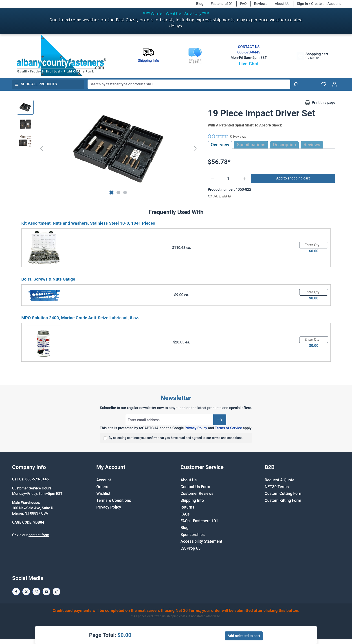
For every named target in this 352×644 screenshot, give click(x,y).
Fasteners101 (222, 4)
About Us (282, 4)
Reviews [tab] (312, 145)
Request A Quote (279, 480)
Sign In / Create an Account (319, 4)
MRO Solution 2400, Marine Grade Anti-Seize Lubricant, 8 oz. (80, 318)
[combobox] (189, 84)
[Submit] (220, 420)
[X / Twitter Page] (26, 592)
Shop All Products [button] (36, 84)
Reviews (261, 4)
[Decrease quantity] (212, 179)
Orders (102, 487)
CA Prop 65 (190, 548)
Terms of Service (228, 428)
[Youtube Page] (46, 592)
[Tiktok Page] (56, 592)
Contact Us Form (195, 487)
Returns (187, 507)
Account (104, 480)
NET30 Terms (277, 487)
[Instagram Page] (36, 592)
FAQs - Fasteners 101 (199, 521)
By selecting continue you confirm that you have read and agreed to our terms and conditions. (176, 438)
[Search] (295, 84)
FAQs (185, 514)
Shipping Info (192, 500)
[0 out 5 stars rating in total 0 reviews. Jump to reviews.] (227, 136)
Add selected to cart (244, 636)
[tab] (284, 145)
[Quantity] (228, 179)
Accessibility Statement (201, 541)
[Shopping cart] (312, 56)
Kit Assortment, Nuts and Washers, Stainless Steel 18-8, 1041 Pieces (88, 223)
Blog (200, 4)
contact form (39, 535)
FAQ (243, 4)
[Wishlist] (324, 84)
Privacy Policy (196, 428)
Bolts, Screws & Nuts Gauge (48, 279)
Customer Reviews (197, 494)
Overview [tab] (220, 145)
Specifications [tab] (251, 145)
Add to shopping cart (293, 178)
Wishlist (103, 494)
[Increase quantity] (244, 179)
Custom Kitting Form (283, 500)
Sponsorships (193, 535)
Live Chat (249, 64)
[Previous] (42, 148)
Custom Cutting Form (284, 494)
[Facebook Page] (16, 592)
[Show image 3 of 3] (125, 193)
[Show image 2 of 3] (118, 193)
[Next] (195, 148)
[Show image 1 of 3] (112, 193)
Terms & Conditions (114, 500)
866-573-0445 (249, 52)
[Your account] (334, 84)
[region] (108, 148)
